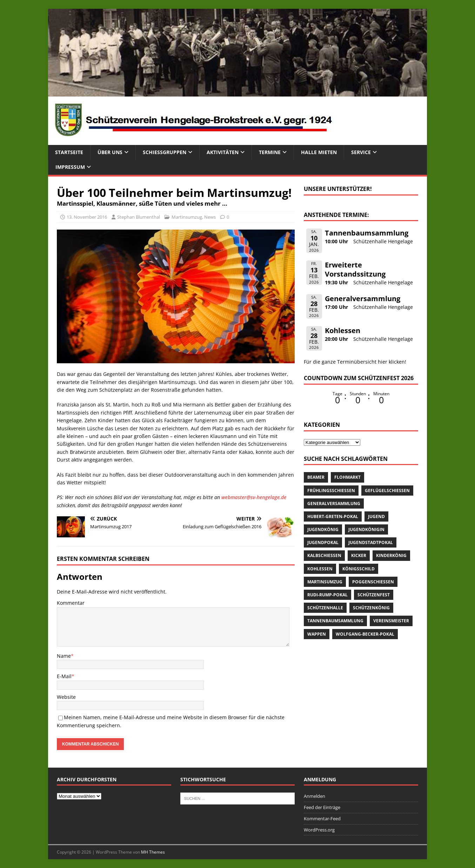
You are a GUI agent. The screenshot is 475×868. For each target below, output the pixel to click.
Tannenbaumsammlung (367, 233)
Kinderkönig (391, 555)
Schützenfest (374, 595)
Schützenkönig (371, 608)
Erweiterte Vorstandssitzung (355, 269)
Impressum (70, 167)
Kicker (359, 555)
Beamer (316, 477)
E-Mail (64, 676)
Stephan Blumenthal (139, 217)
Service (361, 152)
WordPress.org (319, 830)
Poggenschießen (373, 582)
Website (66, 697)
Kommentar (71, 603)
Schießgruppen (165, 152)
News (210, 217)
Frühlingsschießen (331, 491)
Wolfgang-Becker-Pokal (365, 634)
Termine (270, 152)
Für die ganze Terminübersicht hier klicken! (355, 362)
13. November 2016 (87, 217)
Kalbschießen (324, 555)
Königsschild (359, 569)
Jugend (376, 516)
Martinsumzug (187, 217)
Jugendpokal (323, 542)
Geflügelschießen (387, 491)
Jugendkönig (323, 529)
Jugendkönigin (366, 529)
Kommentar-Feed (322, 819)
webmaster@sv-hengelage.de (254, 497)
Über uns (110, 152)
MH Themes (153, 852)
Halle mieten (319, 152)
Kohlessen (343, 330)
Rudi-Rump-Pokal (327, 595)
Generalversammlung (363, 299)
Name (64, 656)
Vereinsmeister (391, 621)
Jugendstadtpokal (371, 542)
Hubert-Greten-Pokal (333, 516)
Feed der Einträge (322, 807)
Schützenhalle (325, 608)
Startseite (69, 152)
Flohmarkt (347, 477)
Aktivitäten (223, 152)
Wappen (317, 634)
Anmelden (315, 796)
